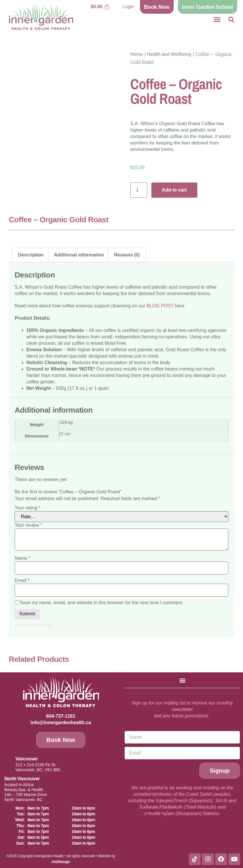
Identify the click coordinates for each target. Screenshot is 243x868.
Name (22, 558)
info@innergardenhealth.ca (61, 723)
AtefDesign (61, 862)
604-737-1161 (61, 716)
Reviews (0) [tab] (127, 255)
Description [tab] (31, 255)
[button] (217, 20)
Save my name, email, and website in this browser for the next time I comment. (101, 603)
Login (128, 7)
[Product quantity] (139, 190)
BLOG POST (160, 306)
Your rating (27, 508)
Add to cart (174, 190)
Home (137, 54)
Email (22, 581)
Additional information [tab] (79, 255)
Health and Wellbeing (169, 54)
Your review (28, 525)
